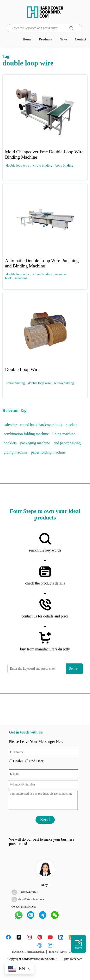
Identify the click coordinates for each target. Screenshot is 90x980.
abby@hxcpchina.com (31, 899)
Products (45, 39)
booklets (10, 443)
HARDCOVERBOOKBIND (29, 952)
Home (27, 39)
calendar (10, 425)
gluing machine (15, 452)
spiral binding (15, 383)
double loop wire (18, 165)
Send (45, 820)
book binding (64, 165)
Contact (81, 39)
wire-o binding (42, 165)
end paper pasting (67, 443)
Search (74, 669)
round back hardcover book (41, 425)
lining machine (64, 434)
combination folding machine (26, 434)
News (63, 39)
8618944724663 (29, 892)
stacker (71, 425)
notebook (21, 278)
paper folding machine (48, 452)
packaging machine (35, 443)
